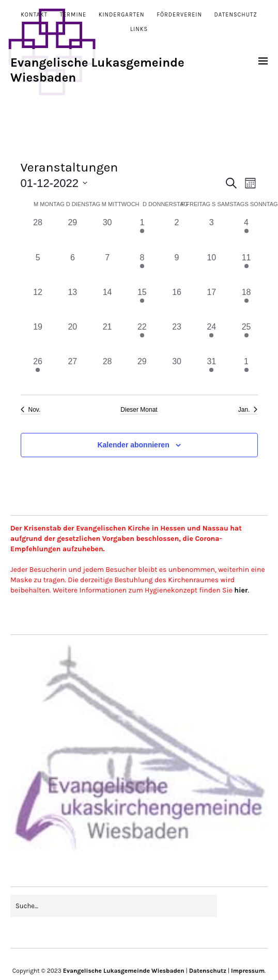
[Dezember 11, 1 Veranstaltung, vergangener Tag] (246, 269)
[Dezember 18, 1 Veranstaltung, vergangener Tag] (246, 304)
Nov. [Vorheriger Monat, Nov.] (31, 410)
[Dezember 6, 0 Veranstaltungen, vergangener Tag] (73, 269)
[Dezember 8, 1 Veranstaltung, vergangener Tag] (142, 269)
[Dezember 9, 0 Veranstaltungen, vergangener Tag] (176, 269)
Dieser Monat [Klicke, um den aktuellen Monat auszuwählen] (139, 410)
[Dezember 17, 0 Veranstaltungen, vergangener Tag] (212, 304)
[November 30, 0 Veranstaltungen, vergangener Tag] (107, 234)
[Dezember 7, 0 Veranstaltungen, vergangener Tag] (107, 269)
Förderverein (179, 15)
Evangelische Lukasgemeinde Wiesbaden (124, 971)
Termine (73, 15)
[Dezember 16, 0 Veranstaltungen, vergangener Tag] (176, 304)
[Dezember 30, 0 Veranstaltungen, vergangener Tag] (176, 373)
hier (241, 590)
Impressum (248, 971)
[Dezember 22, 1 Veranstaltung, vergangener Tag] (142, 338)
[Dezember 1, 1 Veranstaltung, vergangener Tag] (142, 234)
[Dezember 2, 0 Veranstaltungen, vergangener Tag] (176, 234)
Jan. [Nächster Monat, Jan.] (248, 410)
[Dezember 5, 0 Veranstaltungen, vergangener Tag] (38, 269)
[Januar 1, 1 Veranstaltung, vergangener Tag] (246, 373)
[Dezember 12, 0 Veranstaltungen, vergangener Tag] (38, 304)
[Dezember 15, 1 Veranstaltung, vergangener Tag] (142, 304)
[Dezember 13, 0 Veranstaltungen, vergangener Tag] (73, 304)
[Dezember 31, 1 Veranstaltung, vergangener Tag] (212, 373)
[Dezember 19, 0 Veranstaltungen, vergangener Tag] (38, 338)
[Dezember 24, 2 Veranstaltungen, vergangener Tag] (212, 338)
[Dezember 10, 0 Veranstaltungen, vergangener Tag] (212, 269)
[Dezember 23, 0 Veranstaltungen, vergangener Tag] (176, 338)
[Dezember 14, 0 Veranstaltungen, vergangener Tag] (107, 304)
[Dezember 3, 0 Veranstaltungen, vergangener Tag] (212, 234)
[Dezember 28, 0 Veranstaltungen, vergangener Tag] (107, 373)
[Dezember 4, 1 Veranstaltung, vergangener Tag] (246, 234)
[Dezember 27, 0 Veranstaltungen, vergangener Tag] (73, 373)
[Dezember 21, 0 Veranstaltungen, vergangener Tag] (107, 338)
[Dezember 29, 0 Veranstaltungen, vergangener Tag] (142, 373)
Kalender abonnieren (133, 445)
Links (139, 29)
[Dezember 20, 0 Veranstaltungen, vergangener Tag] (73, 338)
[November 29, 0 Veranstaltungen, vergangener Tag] (73, 234)
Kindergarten (122, 15)
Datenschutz (236, 15)
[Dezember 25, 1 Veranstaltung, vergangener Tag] (246, 338)
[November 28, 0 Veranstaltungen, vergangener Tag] (38, 234)
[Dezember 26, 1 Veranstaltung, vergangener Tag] (38, 373)
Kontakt (34, 15)
